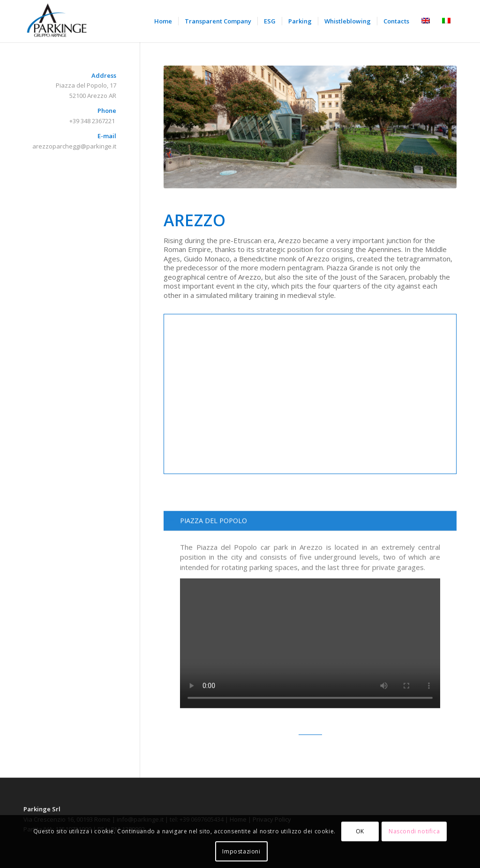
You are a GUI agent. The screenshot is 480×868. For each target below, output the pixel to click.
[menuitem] (163, 21)
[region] (310, 649)
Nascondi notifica (414, 831)
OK (360, 831)
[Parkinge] (57, 21)
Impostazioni (241, 851)
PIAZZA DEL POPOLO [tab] (208, 544)
